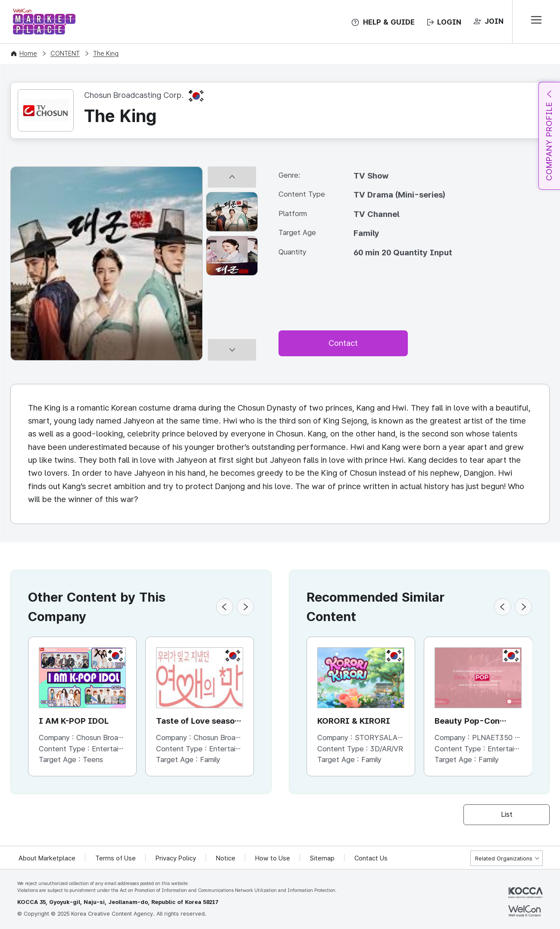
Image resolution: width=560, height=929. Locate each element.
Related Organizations (504, 858)
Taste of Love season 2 (198, 722)
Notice (226, 858)
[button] (225, 607)
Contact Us (371, 858)
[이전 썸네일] (232, 170)
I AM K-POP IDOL (74, 721)
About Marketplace (47, 858)
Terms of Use (116, 858)
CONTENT (65, 53)
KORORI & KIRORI (354, 721)
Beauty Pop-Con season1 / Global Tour (477, 722)
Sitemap (322, 858)
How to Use (273, 858)
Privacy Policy (176, 858)
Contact (343, 343)
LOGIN (449, 22)
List (507, 814)
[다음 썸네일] (232, 357)
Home (28, 53)
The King (106, 53)
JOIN (494, 21)
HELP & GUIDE (389, 22)
